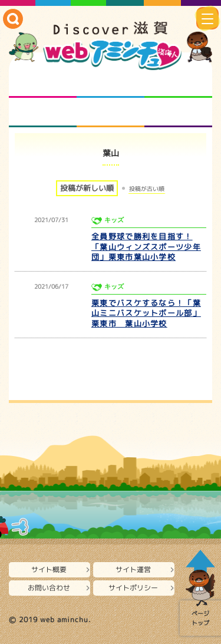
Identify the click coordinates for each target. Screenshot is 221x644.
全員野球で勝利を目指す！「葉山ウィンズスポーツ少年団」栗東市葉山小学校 (146, 247)
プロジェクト (111, 113)
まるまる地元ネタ (43, 113)
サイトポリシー (133, 588)
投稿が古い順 (147, 189)
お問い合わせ (49, 588)
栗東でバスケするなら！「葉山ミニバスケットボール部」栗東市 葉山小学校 (146, 313)
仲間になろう (178, 83)
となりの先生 (111, 83)
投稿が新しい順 (87, 188)
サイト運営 (133, 569)
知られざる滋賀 (43, 83)
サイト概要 (49, 569)
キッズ (114, 220)
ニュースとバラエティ (178, 113)
